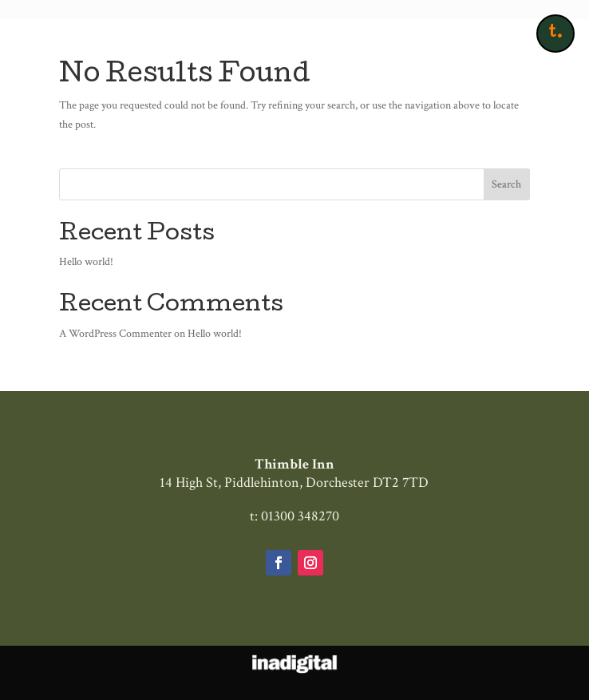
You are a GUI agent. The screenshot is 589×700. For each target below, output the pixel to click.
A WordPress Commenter (115, 334)
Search (506, 184)
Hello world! (86, 262)
